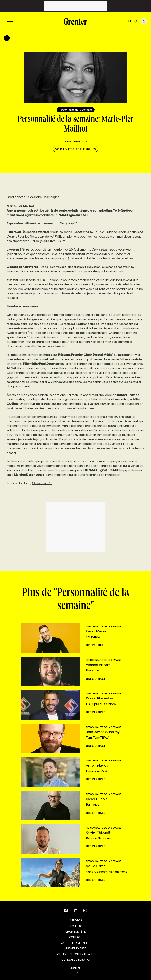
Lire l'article (95, 645)
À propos (76, 920)
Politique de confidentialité (75, 954)
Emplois (75, 926)
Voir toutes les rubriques (75, 149)
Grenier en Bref (76, 948)
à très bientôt (42, 483)
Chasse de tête (75, 932)
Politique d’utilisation (76, 960)
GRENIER (75, 968)
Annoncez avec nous (76, 943)
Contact (75, 937)
